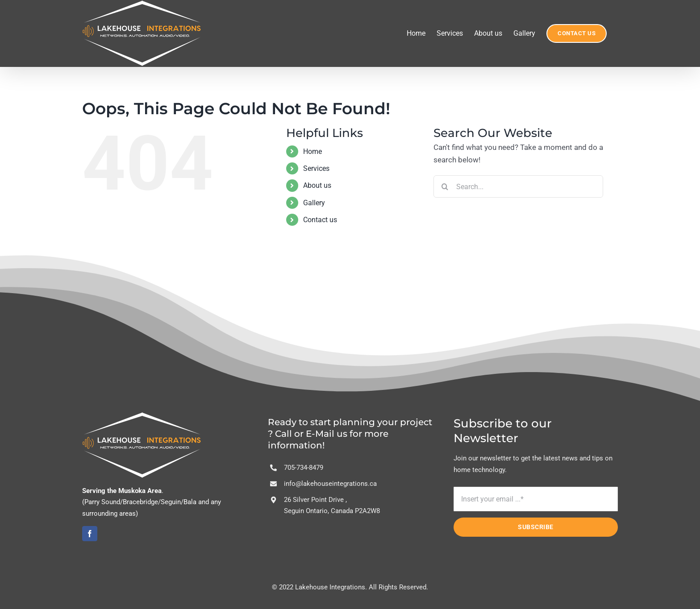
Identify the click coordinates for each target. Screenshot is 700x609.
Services (316, 168)
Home (312, 151)
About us (317, 185)
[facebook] (90, 534)
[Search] (445, 186)
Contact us (320, 220)
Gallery (314, 203)
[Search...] (518, 186)
